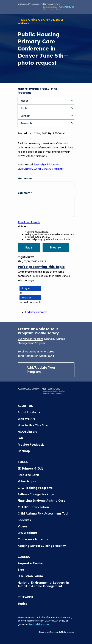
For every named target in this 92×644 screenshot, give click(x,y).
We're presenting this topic (41, 267)
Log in (26, 288)
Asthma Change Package (36, 494)
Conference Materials (33, 539)
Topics (22, 604)
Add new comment (36, 312)
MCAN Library (28, 432)
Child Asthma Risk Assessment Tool (43, 513)
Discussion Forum (30, 576)
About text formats (29, 222)
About (24, 101)
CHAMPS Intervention (33, 507)
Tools (24, 108)
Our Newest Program (30, 339)
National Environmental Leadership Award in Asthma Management (44, 584)
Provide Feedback (31, 445)
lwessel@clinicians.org (47, 165)
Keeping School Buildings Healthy (42, 546)
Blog (21, 570)
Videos (23, 526)
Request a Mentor (30, 563)
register (27, 298)
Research (26, 123)
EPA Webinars (28, 533)
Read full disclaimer (39, 624)
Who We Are (27, 419)
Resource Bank (28, 475)
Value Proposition (30, 481)
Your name (25, 178)
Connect (25, 116)
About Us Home (29, 412)
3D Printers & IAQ (30, 468)
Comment (24, 193)
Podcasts (24, 520)
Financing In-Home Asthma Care (41, 501)
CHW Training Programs (35, 488)
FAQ (21, 438)
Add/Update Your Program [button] (41, 370)
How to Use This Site (33, 425)
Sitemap (24, 451)
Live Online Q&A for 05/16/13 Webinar (41, 21)
